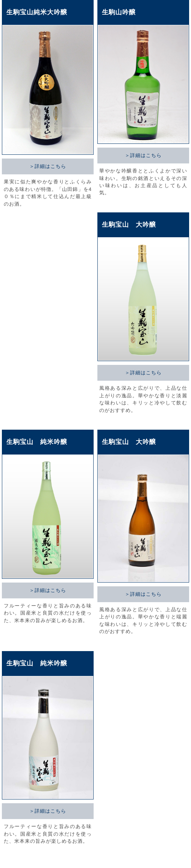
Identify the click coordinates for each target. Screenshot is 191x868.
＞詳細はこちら (48, 166)
